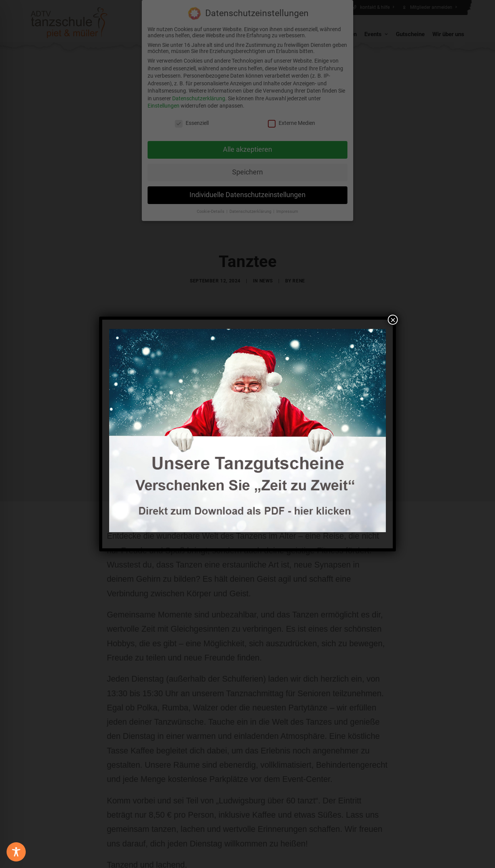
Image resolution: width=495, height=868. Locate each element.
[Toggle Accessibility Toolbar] (16, 852)
